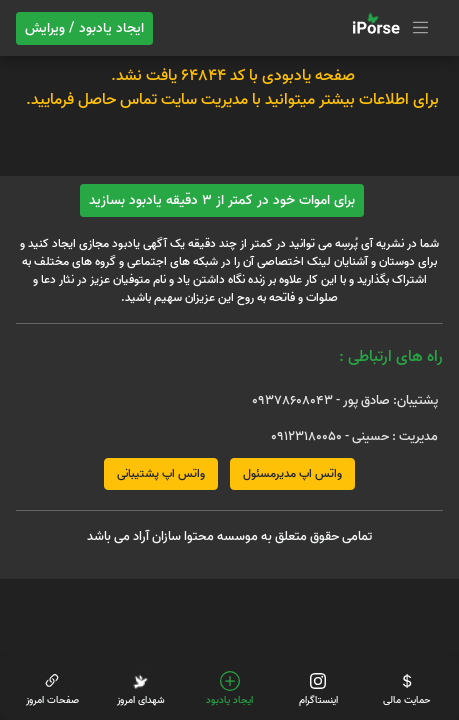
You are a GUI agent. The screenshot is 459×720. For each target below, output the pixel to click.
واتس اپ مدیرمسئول (292, 473)
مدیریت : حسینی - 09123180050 (354, 436)
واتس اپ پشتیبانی (161, 473)
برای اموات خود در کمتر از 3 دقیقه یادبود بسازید (222, 200)
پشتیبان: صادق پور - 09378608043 (345, 400)
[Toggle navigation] (388, 28)
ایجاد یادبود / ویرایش (84, 28)
